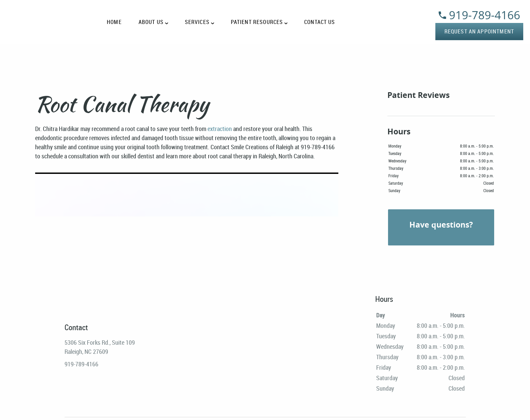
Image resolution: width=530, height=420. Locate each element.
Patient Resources (257, 22)
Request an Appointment (479, 31)
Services (197, 22)
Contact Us (320, 22)
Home (114, 22)
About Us (151, 22)
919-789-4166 (479, 15)
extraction (220, 129)
